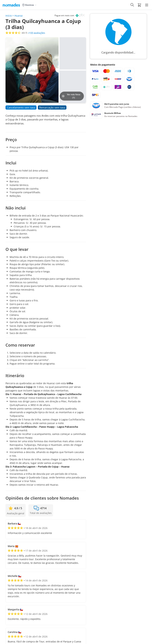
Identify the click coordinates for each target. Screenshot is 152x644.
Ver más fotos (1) (71, 96)
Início (9, 16)
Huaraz (19, 16)
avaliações (36, 33)
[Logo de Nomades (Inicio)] (12, 5)
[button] (139, 5)
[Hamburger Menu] (147, 5)
